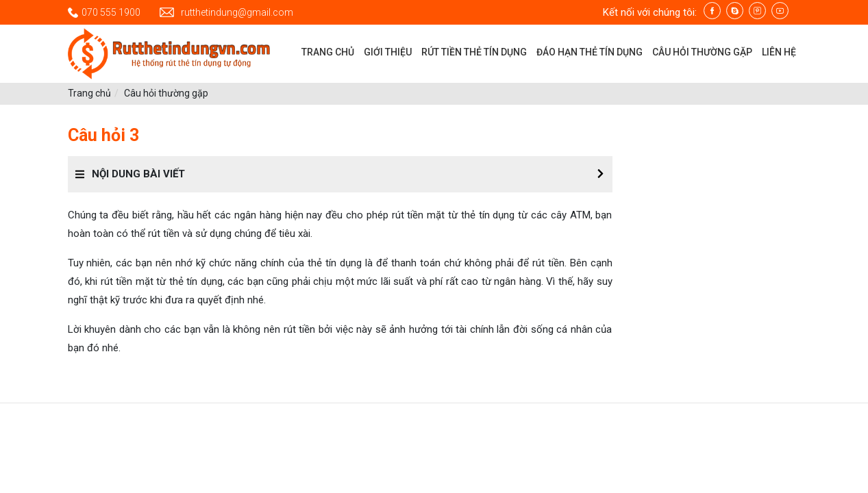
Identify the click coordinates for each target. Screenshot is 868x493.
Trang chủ (89, 93)
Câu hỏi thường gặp (166, 93)
